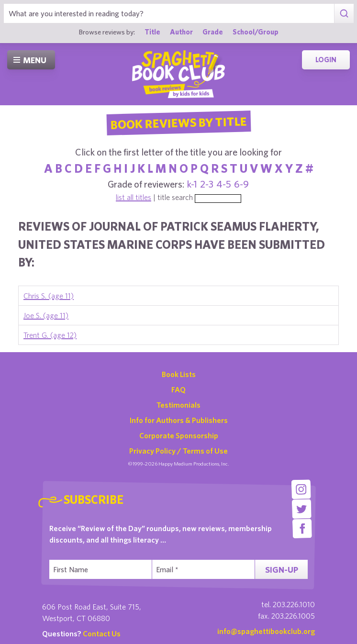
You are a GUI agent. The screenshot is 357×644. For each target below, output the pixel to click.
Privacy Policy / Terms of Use (178, 451)
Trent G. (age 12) (50, 335)
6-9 (241, 184)
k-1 (192, 184)
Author (181, 32)
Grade (213, 32)
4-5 (224, 184)
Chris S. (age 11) (49, 296)
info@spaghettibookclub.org (266, 631)
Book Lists (179, 374)
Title (152, 32)
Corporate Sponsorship (179, 435)
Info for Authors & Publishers (179, 420)
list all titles (134, 197)
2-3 (207, 184)
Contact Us (102, 633)
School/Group (256, 32)
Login (326, 60)
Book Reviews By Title (178, 122)
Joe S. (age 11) (46, 315)
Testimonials (178, 405)
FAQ (178, 389)
